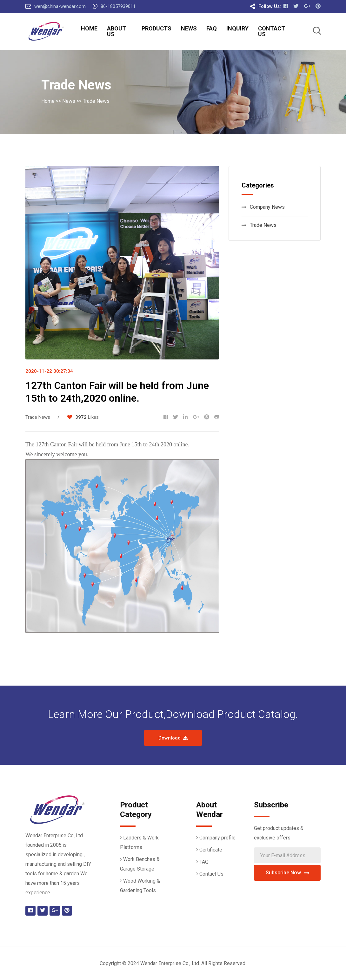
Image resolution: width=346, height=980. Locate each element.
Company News (263, 207)
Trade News (96, 101)
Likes (93, 417)
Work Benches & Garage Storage (140, 864)
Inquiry (237, 28)
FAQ (212, 28)
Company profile (217, 838)
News (189, 28)
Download (173, 738)
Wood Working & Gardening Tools (140, 886)
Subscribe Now (287, 873)
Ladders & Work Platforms (139, 842)
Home (89, 28)
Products (156, 28)
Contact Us (272, 31)
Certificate (211, 850)
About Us (116, 31)
